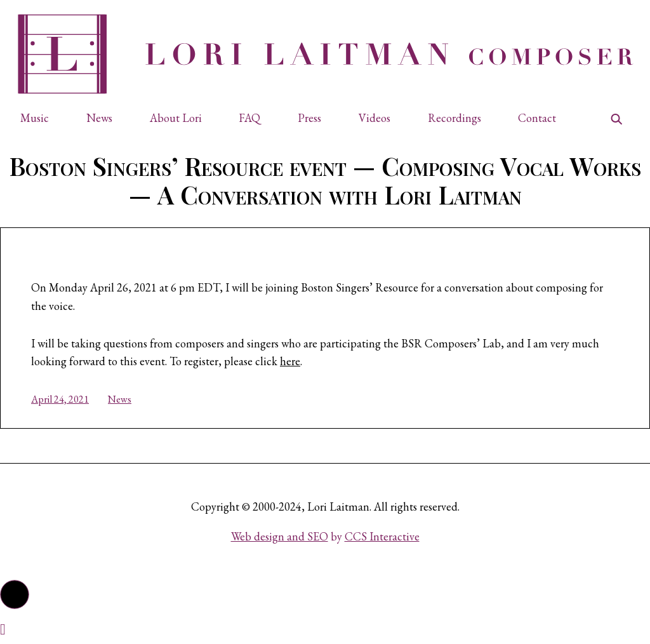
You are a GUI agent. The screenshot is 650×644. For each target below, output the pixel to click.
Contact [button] (537, 118)
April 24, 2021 (60, 399)
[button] (40, 118)
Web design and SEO (280, 536)
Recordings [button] (454, 118)
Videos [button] (375, 118)
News (120, 399)
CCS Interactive (382, 536)
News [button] (99, 118)
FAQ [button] (249, 118)
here (290, 361)
